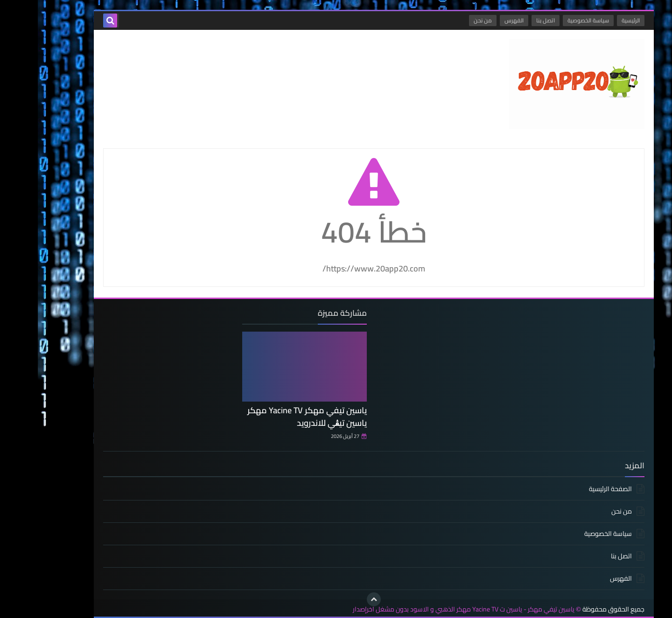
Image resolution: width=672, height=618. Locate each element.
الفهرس (476, 20)
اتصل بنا (508, 20)
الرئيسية (593, 20)
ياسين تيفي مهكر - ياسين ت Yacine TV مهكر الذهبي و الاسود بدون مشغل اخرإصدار (426, 609)
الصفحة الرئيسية (573, 490)
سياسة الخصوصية (550, 20)
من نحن (445, 20)
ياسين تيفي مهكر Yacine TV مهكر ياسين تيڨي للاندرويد (269, 417)
